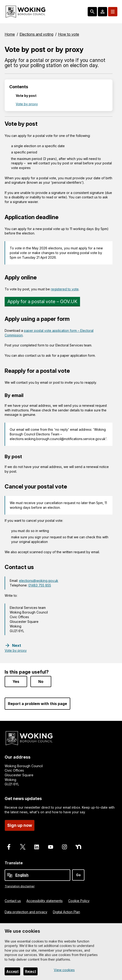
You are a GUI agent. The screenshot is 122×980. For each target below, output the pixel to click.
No (41, 681)
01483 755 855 (40, 585)
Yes (16, 681)
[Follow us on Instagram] (64, 846)
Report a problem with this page (37, 703)
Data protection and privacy (26, 911)
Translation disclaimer (20, 886)
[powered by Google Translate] (10, 875)
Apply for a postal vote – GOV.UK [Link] (42, 302)
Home (10, 34)
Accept (12, 971)
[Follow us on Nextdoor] (78, 846)
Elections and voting (36, 34)
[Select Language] (37, 874)
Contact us (13, 900)
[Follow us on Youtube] (51, 846)
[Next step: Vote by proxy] (16, 648)
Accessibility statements (45, 900)
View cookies (64, 970)
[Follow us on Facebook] (9, 846)
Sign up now (20, 825)
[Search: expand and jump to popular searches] (92, 12)
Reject (30, 971)
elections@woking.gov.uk (39, 581)
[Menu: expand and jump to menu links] (113, 12)
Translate (14, 862)
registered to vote (65, 289)
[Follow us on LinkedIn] (37, 846)
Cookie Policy (79, 900)
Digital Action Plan (66, 911)
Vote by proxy (27, 104)
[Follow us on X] (23, 846)
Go (78, 874)
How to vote (69, 34)
